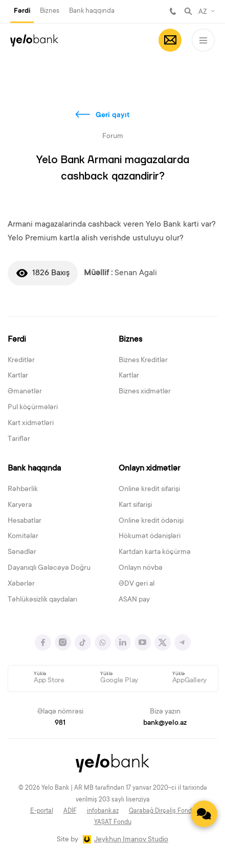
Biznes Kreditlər (143, 361)
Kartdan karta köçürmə (155, 552)
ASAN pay (134, 600)
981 (173, 11)
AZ (203, 12)
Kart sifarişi (135, 505)
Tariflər (19, 439)
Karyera (20, 505)
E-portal (42, 811)
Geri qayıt (113, 116)
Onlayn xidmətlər (149, 469)
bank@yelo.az (165, 723)
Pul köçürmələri (33, 408)
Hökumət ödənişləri (150, 537)
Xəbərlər (21, 584)
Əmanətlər (25, 392)
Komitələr (23, 537)
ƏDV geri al (137, 584)
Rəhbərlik (23, 489)
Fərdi (22, 11)
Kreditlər (21, 361)
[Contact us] (204, 814)
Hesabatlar (25, 521)
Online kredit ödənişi (151, 521)
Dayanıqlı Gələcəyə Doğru (49, 568)
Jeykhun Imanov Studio (131, 840)
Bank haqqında (92, 11)
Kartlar (18, 376)
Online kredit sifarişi (149, 489)
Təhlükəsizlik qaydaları (42, 600)
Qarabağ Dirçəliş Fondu (162, 811)
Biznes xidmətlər (145, 392)
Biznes (50, 11)
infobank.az (103, 811)
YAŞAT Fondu (113, 822)
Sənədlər (22, 552)
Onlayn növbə (141, 568)
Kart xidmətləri (31, 424)
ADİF (70, 811)
